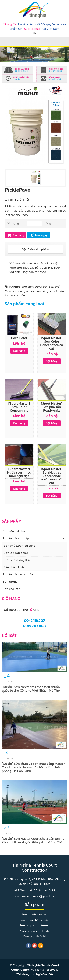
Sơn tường (10, 581)
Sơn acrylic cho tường (34, 925)
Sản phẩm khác (14, 567)
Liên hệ (23, 199)
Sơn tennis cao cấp (16, 538)
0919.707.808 (34, 626)
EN (34, 33)
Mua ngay (39, 235)
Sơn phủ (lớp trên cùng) (20, 546)
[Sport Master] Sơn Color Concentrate (19, 407)
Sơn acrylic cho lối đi (34, 931)
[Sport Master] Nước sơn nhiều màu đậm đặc (19, 472)
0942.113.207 (34, 621)
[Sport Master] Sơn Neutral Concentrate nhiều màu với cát (52, 476)
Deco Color (19, 338)
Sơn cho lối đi (12, 589)
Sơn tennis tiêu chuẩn (18, 574)
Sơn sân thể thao (14, 531)
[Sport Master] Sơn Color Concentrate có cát (52, 343)
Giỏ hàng (16, 235)
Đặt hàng (19, 351)
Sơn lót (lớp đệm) (16, 553)
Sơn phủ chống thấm (18, 560)
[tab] (35, 249)
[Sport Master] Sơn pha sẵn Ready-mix (52, 407)
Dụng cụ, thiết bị (35, 936)
